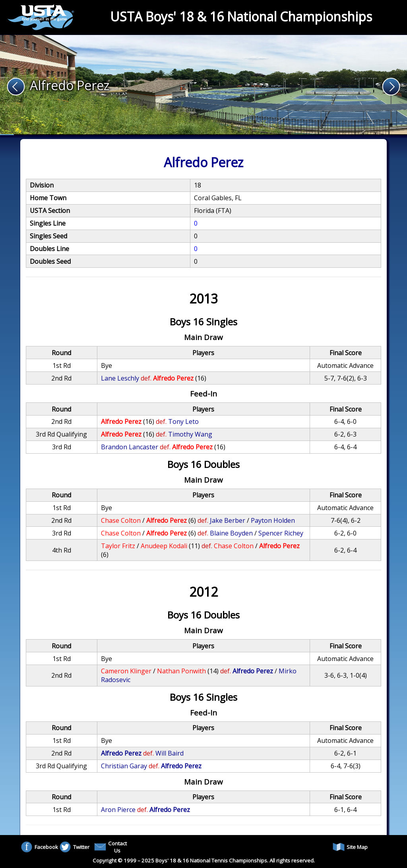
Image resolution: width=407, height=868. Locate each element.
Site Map (350, 847)
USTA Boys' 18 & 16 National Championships (241, 16)
